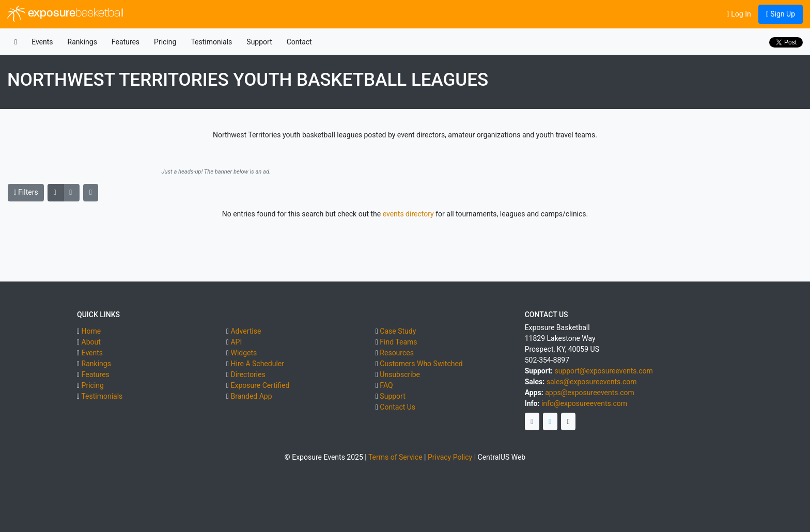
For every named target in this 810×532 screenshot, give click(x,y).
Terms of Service (395, 457)
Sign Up (781, 14)
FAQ (386, 385)
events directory (408, 214)
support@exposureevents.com (603, 371)
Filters (26, 192)
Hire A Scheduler (257, 364)
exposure (65, 14)
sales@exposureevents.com (592, 382)
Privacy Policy (450, 457)
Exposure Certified (260, 385)
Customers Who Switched (421, 364)
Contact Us (398, 407)
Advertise (246, 331)
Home (91, 331)
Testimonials (211, 42)
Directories (248, 374)
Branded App (251, 396)
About (91, 342)
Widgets (244, 353)
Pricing (165, 42)
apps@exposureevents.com (590, 393)
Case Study (398, 331)
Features (126, 42)
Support (259, 42)
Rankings (82, 42)
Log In (739, 14)
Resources (397, 353)
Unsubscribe (400, 374)
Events (42, 42)
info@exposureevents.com (584, 403)
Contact (299, 42)
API (236, 342)
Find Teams (398, 342)
